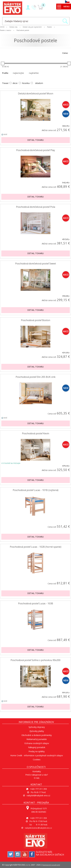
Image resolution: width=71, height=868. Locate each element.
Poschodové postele (23, 30)
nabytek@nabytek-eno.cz (38, 795)
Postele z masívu (6, 30)
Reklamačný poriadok (37, 739)
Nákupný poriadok (37, 747)
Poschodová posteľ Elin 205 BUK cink (36, 377)
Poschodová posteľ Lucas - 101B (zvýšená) (36, 490)
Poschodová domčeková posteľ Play (36, 150)
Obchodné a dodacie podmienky (37, 735)
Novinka (24, 83)
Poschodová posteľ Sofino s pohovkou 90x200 (35, 660)
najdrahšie (33, 73)
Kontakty (37, 771)
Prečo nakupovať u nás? (37, 775)
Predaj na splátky (37, 751)
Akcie (14, 83)
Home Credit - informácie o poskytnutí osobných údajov (37, 755)
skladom (37, 83)
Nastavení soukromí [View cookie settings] (51, 865)
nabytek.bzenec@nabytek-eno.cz (38, 828)
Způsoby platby (37, 731)
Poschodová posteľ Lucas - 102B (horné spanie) (36, 547)
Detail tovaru (35, 140)
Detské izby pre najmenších (32, 27)
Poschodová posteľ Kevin (36, 433)
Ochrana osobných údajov (37, 743)
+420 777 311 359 (38, 789)
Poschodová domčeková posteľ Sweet (36, 264)
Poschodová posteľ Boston (36, 320)
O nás (37, 778)
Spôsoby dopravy (37, 727)
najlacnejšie (18, 73)
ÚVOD (2, 27)
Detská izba (13, 27)
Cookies (37, 759)
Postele (49, 27)
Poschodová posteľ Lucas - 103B (36, 604)
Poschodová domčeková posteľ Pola (36, 207)
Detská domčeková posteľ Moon (36, 94)
